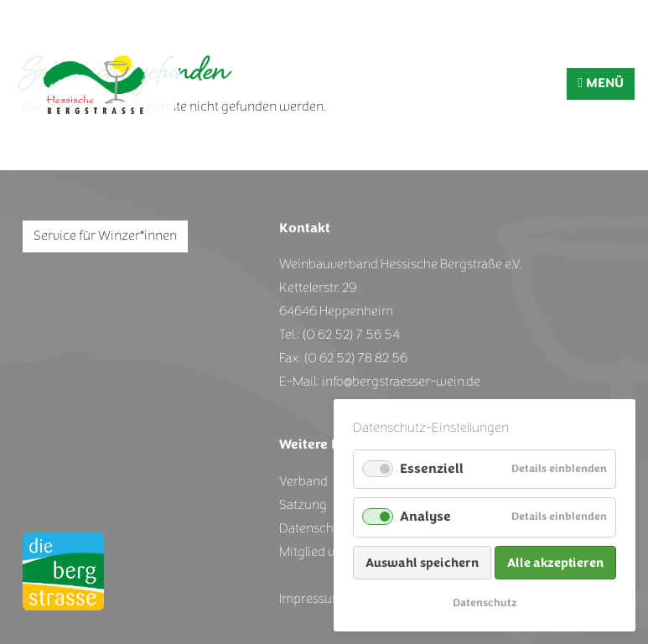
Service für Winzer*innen (105, 236)
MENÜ (601, 83)
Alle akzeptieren (555, 563)
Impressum (311, 599)
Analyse (425, 517)
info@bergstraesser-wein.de (401, 382)
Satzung (303, 505)
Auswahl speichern (422, 563)
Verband (303, 481)
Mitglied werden (326, 552)
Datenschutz (485, 603)
